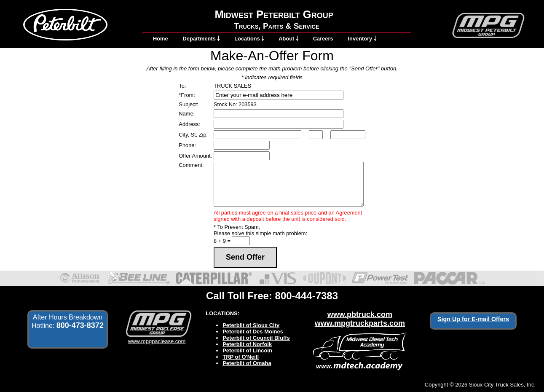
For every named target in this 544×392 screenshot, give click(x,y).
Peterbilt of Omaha (247, 363)
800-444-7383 (307, 296)
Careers (323, 39)
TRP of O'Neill (241, 357)
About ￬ (288, 39)
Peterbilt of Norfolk (247, 344)
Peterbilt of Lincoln (247, 350)
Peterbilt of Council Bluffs (256, 338)
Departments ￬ (201, 39)
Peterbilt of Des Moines (253, 332)
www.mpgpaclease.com (157, 338)
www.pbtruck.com (360, 314)
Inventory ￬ (362, 39)
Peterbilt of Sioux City (251, 325)
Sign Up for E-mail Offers (473, 319)
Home (161, 39)
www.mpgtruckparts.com (360, 323)
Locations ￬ (249, 39)
